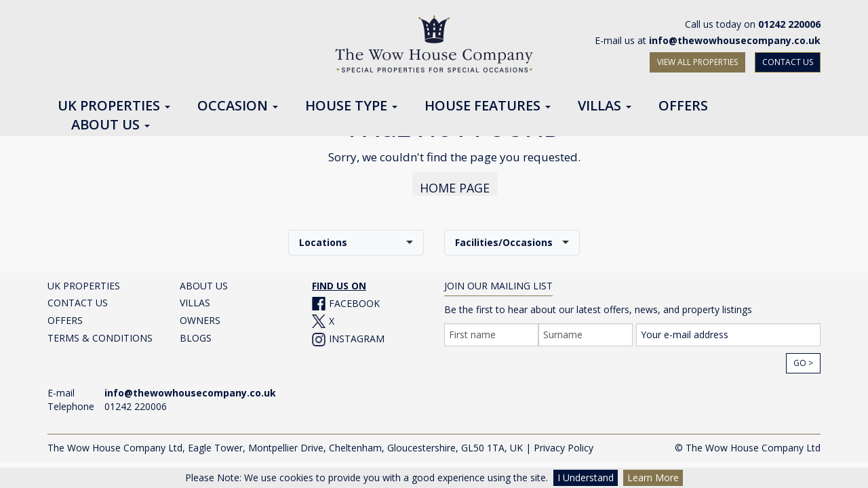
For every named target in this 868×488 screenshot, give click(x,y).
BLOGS (196, 332)
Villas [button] (605, 106)
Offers (683, 106)
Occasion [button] (238, 106)
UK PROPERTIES (84, 280)
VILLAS (195, 297)
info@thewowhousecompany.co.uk (735, 40)
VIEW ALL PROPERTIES (697, 62)
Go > (803, 357)
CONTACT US (788, 62)
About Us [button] (111, 125)
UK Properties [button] (114, 106)
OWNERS (200, 314)
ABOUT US (204, 280)
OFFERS (65, 314)
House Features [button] (488, 106)
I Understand (586, 477)
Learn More (653, 477)
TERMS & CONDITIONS (100, 332)
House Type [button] (351, 106)
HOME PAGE (455, 182)
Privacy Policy (564, 442)
